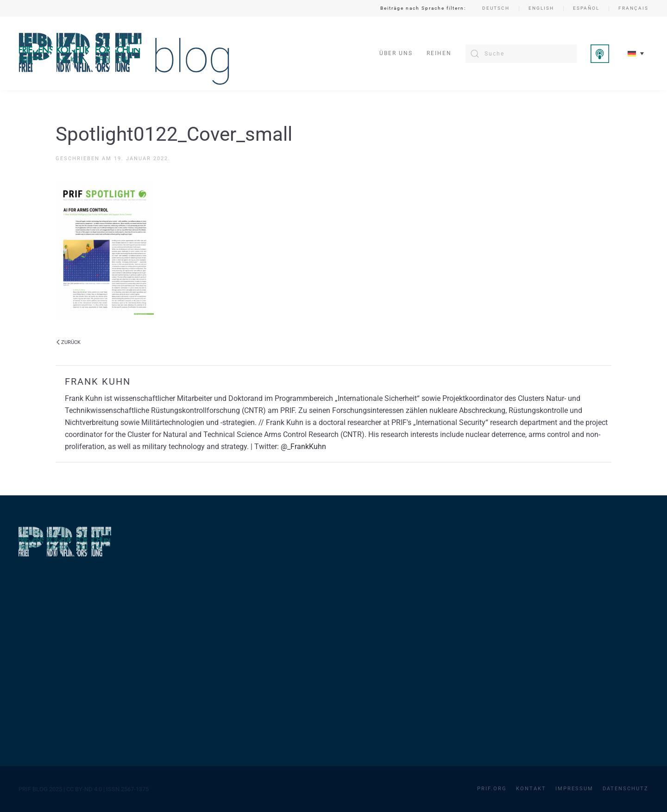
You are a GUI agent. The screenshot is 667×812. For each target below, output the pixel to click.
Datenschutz (626, 789)
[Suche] (521, 54)
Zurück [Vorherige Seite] (69, 342)
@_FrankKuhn (303, 447)
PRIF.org (492, 789)
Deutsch (496, 8)
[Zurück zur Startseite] (124, 53)
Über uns (396, 53)
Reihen (439, 53)
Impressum (574, 789)
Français (633, 8)
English (541, 8)
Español (586, 8)
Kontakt (531, 789)
